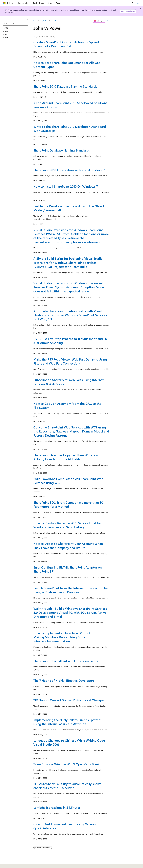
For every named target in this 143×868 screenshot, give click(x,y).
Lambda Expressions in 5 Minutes (57, 807)
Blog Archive (44, 21)
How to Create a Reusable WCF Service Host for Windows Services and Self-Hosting (67, 525)
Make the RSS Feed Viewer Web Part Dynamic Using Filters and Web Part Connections (70, 361)
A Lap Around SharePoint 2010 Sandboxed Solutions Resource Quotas (70, 105)
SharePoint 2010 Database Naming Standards (65, 86)
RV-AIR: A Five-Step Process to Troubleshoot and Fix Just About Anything (70, 341)
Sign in (138, 3)
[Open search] (132, 3)
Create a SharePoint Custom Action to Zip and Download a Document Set (66, 44)
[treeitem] (16, 28)
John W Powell (55, 21)
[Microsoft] (4, 3)
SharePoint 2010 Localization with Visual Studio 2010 (70, 170)
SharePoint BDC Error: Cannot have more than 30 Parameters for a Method (68, 504)
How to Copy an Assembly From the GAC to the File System (67, 405)
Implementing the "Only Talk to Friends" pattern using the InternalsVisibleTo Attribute (67, 722)
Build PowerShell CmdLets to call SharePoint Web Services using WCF (68, 481)
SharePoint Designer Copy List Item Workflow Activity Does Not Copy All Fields (66, 457)
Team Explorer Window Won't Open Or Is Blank (66, 764)
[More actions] (108, 21)
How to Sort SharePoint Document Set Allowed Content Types (67, 65)
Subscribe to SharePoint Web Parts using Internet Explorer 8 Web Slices (69, 382)
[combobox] (15, 24)
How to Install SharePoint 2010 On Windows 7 (66, 186)
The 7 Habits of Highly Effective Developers (64, 680)
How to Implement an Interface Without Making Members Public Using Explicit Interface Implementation (62, 637)
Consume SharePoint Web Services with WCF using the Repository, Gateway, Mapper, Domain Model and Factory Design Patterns (71, 431)
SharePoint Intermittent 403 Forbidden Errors (66, 661)
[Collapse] (27, 19)
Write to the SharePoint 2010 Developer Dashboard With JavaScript (70, 129)
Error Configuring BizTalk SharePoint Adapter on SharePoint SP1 (68, 569)
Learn (35, 21)
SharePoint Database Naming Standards (62, 150)
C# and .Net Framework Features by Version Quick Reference (65, 826)
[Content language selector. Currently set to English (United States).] (13, 865)
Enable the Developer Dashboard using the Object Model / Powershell (69, 208)
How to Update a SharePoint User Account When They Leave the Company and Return (68, 546)
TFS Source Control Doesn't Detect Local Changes (69, 700)
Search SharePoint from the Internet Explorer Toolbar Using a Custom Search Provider (71, 590)
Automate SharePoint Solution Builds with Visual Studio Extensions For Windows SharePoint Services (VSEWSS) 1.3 (70, 315)
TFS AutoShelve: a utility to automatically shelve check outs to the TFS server (67, 786)
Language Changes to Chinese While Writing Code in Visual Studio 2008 (71, 742)
